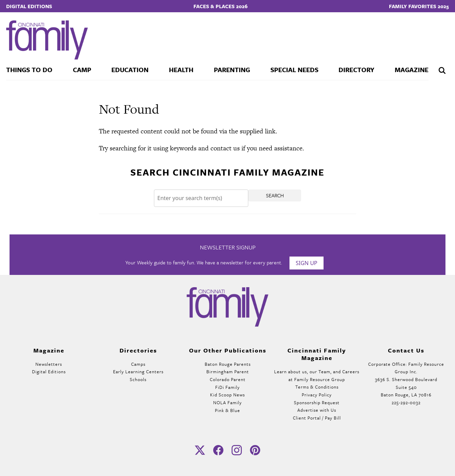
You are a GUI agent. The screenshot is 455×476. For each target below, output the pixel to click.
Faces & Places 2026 (221, 6)
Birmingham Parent (228, 372)
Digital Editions (29, 6)
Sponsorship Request (317, 403)
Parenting (232, 70)
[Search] (201, 198)
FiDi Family (227, 387)
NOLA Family (227, 403)
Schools (138, 379)
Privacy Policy (317, 395)
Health (181, 70)
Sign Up (307, 263)
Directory (356, 70)
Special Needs (294, 70)
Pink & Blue (227, 410)
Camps (138, 364)
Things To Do (29, 70)
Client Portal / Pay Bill (317, 418)
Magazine (412, 70)
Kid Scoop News (227, 395)
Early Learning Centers (138, 372)
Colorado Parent (228, 379)
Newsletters (49, 364)
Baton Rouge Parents (228, 364)
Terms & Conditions (317, 387)
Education (130, 70)
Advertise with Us (317, 410)
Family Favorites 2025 (419, 6)
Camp (82, 70)
